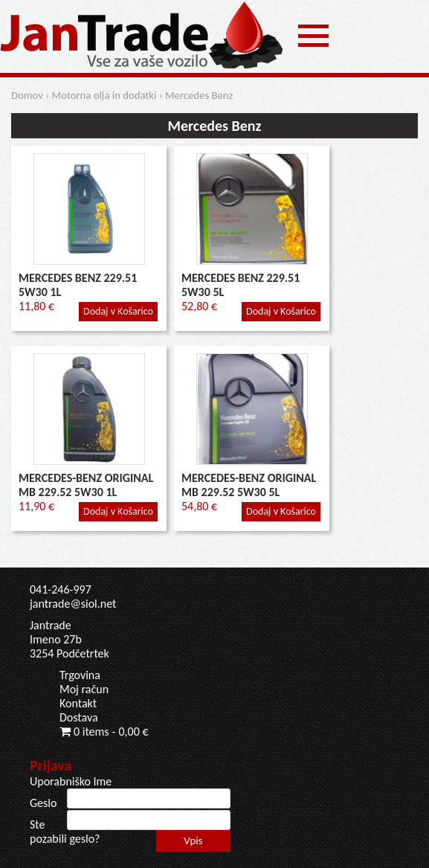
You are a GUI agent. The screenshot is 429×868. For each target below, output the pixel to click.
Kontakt (78, 703)
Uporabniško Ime (71, 781)
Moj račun (84, 689)
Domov (27, 95)
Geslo (43, 803)
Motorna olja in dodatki (104, 95)
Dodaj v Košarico (118, 311)
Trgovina (80, 675)
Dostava (79, 717)
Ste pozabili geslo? (65, 832)
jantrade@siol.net (73, 604)
